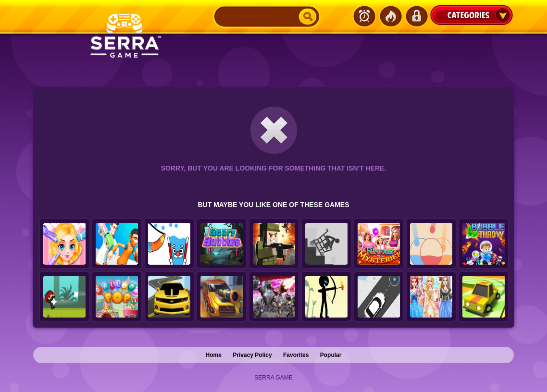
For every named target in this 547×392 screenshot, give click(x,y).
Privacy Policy (252, 355)
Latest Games (364, 16)
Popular (331, 355)
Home (214, 355)
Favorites (296, 355)
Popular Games (390, 16)
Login (416, 16)
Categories (472, 15)
